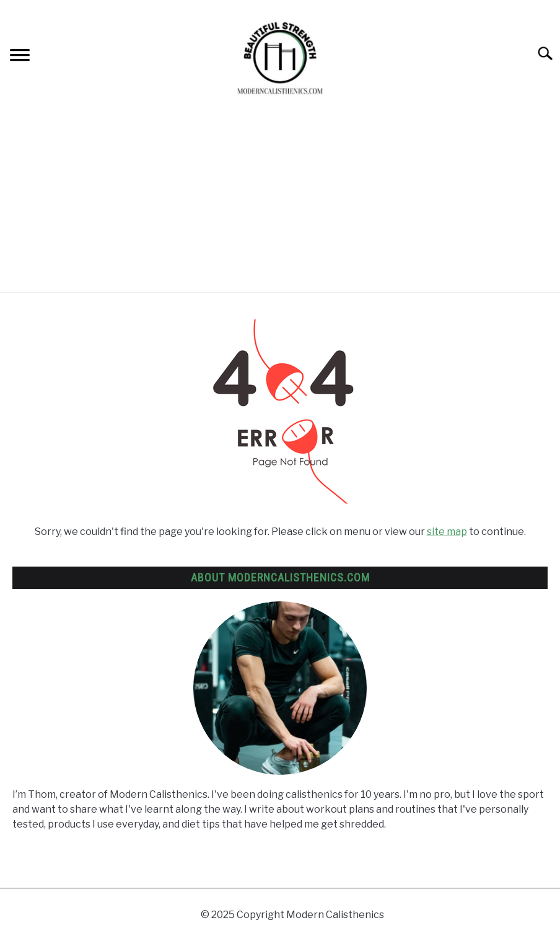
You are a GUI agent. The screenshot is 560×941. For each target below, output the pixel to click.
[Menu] (20, 57)
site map (447, 532)
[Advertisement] (280, 199)
